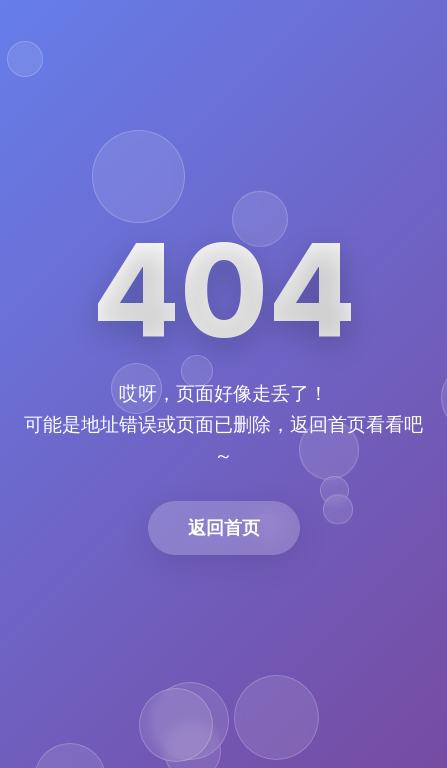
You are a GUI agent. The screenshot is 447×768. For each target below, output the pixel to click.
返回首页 (224, 527)
